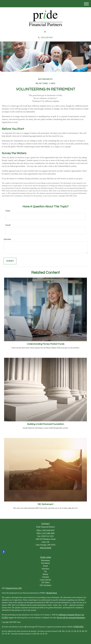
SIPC (82, 627)
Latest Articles (46, 580)
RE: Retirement (46, 504)
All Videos (46, 582)
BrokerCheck (52, 593)
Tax (45, 571)
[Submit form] (10, 261)
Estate (45, 566)
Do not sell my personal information (71, 618)
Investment (45, 563)
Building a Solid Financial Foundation (46, 424)
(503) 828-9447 (46, 37)
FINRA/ (77, 627)
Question (7, 239)
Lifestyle (46, 577)
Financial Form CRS (14, 588)
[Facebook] (45, 32)
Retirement (45, 560)
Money (45, 574)
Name (8, 211)
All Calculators (45, 585)
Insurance (45, 569)
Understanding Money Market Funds (46, 344)
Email (8, 225)
